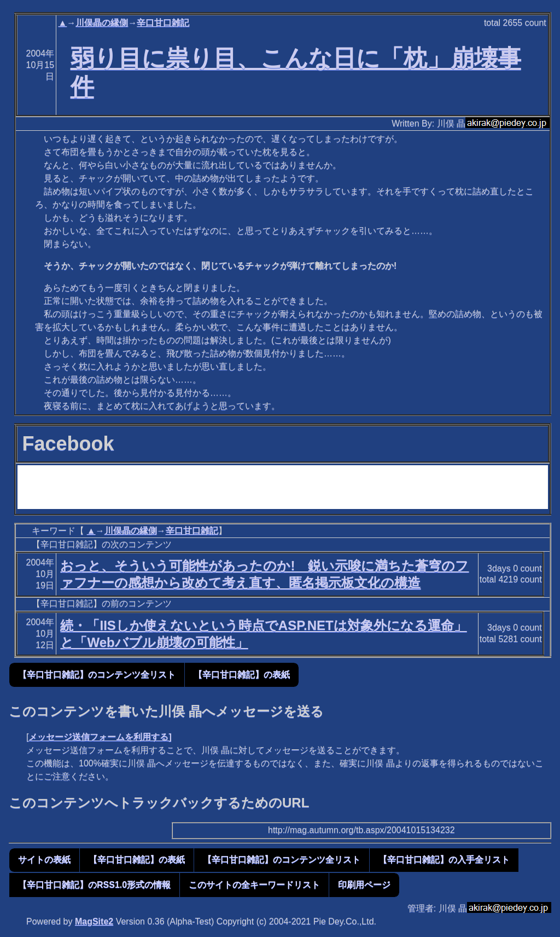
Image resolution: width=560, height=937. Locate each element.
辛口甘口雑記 (163, 23)
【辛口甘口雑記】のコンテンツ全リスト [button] (97, 675)
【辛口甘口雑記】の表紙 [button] (242, 675)
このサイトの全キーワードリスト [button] (254, 885)
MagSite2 (94, 921)
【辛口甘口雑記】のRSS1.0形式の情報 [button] (94, 885)
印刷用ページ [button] (364, 885)
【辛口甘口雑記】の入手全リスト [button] (444, 860)
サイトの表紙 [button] (44, 860)
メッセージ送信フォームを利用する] (100, 737)
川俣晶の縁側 (102, 23)
